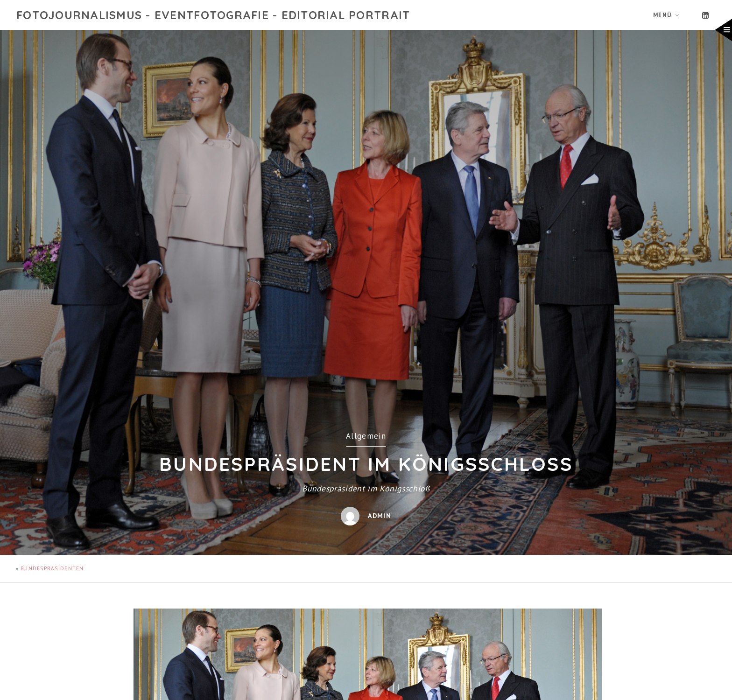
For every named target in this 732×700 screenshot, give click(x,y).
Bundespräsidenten (52, 568)
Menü (662, 15)
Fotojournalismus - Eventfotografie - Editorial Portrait (213, 15)
